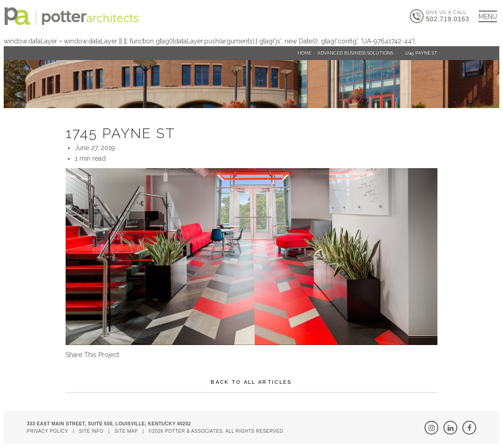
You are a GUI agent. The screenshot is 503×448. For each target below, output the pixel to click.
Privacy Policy (47, 431)
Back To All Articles (251, 382)
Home (304, 53)
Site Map (126, 431)
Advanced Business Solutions (355, 53)
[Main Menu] (488, 16)
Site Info (91, 431)
